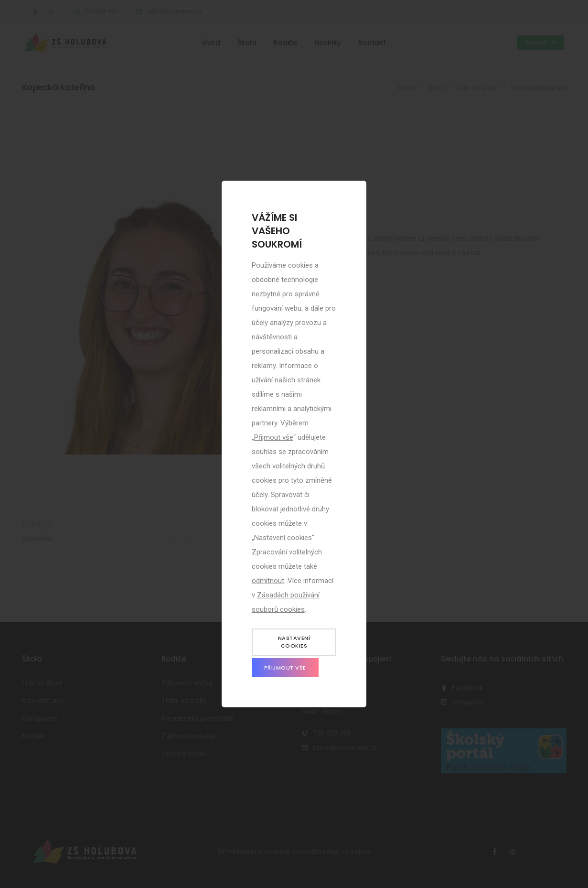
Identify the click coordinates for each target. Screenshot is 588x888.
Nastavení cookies (294, 642)
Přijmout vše (274, 437)
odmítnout (268, 581)
